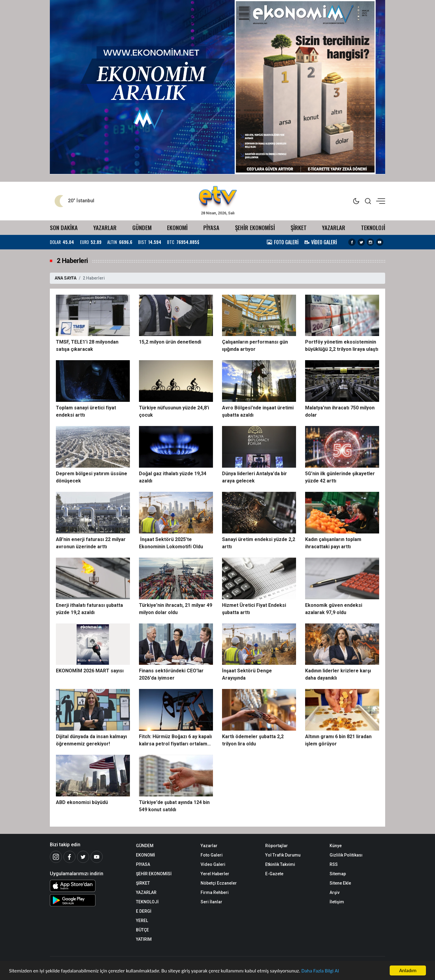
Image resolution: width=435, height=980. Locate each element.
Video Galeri (213, 864)
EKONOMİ (177, 227)
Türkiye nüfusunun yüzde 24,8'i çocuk (174, 411)
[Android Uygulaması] (88, 900)
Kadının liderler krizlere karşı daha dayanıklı (338, 674)
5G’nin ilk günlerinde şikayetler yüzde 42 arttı (340, 477)
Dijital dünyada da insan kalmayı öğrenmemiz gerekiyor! (91, 740)
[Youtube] (97, 857)
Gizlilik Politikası (346, 855)
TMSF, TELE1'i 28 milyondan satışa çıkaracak (87, 346)
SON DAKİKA (64, 227)
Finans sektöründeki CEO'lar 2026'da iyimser (171, 674)
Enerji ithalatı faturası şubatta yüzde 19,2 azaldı (89, 609)
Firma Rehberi (215, 892)
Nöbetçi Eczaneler (219, 883)
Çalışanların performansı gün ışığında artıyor (255, 346)
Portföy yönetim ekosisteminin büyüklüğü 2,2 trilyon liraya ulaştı (342, 346)
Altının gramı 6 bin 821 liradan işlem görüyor (338, 740)
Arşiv (335, 892)
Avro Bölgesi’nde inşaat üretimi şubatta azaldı (258, 411)
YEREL (142, 921)
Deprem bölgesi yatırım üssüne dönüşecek (92, 477)
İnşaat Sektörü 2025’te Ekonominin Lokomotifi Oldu (171, 543)
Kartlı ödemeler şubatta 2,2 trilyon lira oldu (253, 740)
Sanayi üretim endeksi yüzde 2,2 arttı (259, 543)
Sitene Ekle (340, 883)
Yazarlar (209, 846)
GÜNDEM (142, 227)
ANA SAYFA (66, 278)
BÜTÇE (142, 930)
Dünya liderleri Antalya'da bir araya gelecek (255, 477)
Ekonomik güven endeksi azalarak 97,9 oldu (334, 609)
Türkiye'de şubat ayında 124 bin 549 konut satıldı (174, 806)
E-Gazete (274, 874)
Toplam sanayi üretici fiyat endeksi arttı (86, 411)
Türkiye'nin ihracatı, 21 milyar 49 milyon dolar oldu (176, 609)
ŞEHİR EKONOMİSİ (255, 227)
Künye (336, 846)
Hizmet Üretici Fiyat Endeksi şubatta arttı (254, 609)
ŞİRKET (299, 227)
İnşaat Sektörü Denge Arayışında (247, 674)
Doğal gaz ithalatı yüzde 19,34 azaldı (173, 477)
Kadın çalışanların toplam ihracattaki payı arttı (333, 543)
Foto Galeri (212, 855)
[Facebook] (69, 857)
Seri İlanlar (211, 902)
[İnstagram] (56, 857)
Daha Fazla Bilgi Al (320, 971)
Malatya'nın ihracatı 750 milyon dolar (340, 411)
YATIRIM (144, 939)
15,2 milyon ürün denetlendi (170, 342)
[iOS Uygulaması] (88, 886)
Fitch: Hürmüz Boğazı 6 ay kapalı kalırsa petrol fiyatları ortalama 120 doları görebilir (175, 741)
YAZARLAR (105, 227)
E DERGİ (144, 911)
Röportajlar (277, 846)
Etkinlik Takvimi (280, 864)
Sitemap (338, 874)
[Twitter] (83, 857)
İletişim (337, 902)
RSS (334, 864)
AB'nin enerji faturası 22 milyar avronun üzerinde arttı (91, 543)
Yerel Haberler (215, 874)
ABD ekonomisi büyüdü (82, 802)
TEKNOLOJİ (373, 227)
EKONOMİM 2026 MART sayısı (90, 671)
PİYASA (211, 227)
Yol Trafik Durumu (283, 855)
